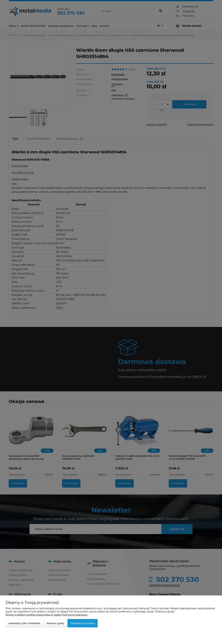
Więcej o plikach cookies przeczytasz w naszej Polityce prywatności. (47, 615)
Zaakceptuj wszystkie (83, 623)
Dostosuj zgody (55, 623)
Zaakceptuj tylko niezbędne (24, 623)
